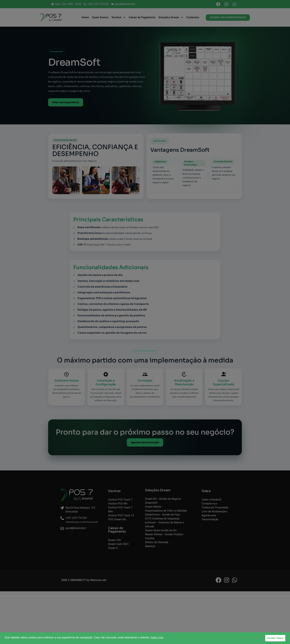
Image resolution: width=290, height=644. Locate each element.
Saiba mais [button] (157, 638)
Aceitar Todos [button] (275, 638)
